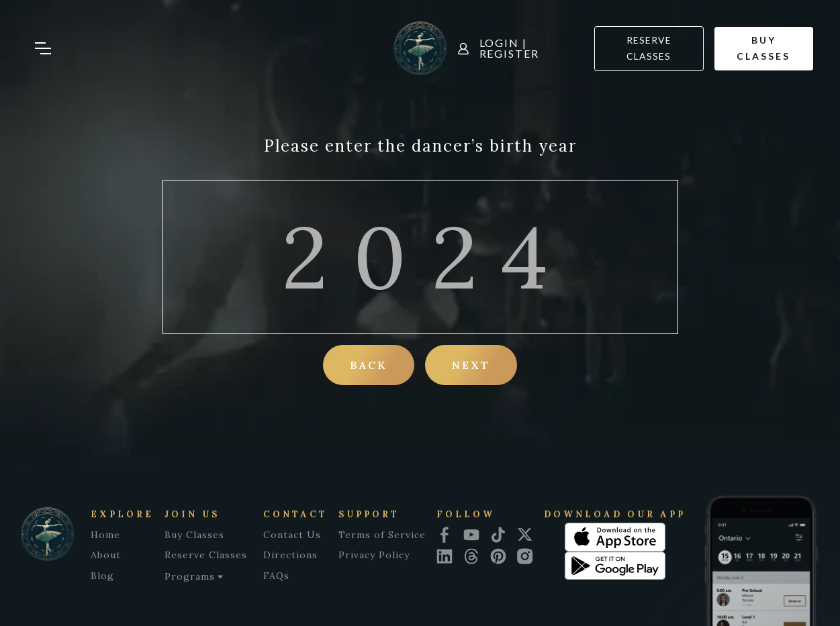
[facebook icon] (445, 535)
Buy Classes (194, 535)
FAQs (276, 576)
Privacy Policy (374, 555)
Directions (290, 555)
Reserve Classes (649, 48)
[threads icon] (471, 556)
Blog (102, 576)
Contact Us (292, 535)
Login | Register (509, 48)
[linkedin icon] (445, 556)
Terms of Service (382, 535)
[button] (54, 48)
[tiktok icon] (498, 535)
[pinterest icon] (498, 556)
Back (369, 365)
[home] (420, 48)
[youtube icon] (471, 535)
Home (105, 535)
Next (471, 365)
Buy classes (763, 48)
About (106, 555)
